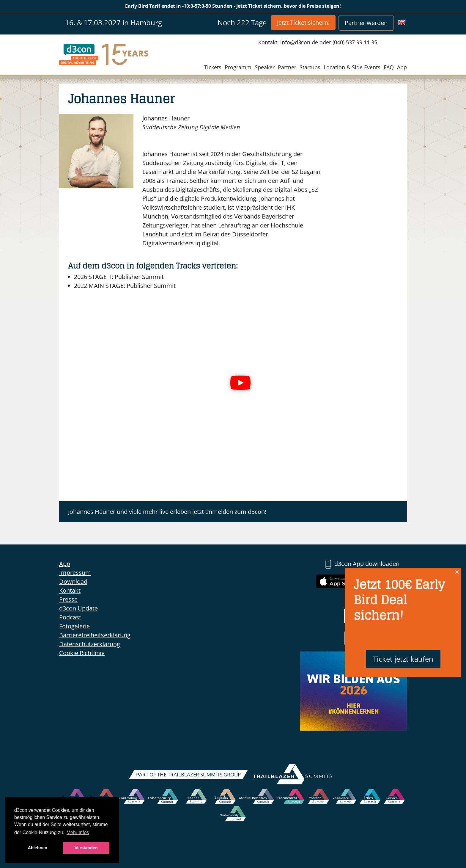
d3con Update (78, 608)
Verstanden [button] (86, 848)
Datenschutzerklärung (90, 644)
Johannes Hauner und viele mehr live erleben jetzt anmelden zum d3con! (167, 512)
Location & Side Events (352, 67)
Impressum (75, 573)
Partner (287, 67)
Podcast (70, 617)
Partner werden (366, 23)
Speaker (265, 67)
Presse (68, 599)
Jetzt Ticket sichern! (303, 22)
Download (73, 581)
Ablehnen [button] (37, 848)
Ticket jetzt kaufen (403, 659)
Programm (238, 67)
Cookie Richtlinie (82, 653)
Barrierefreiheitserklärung (95, 635)
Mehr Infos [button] (78, 832)
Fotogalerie (74, 626)
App (402, 67)
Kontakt (70, 590)
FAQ (389, 67)
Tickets (213, 67)
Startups (310, 67)
